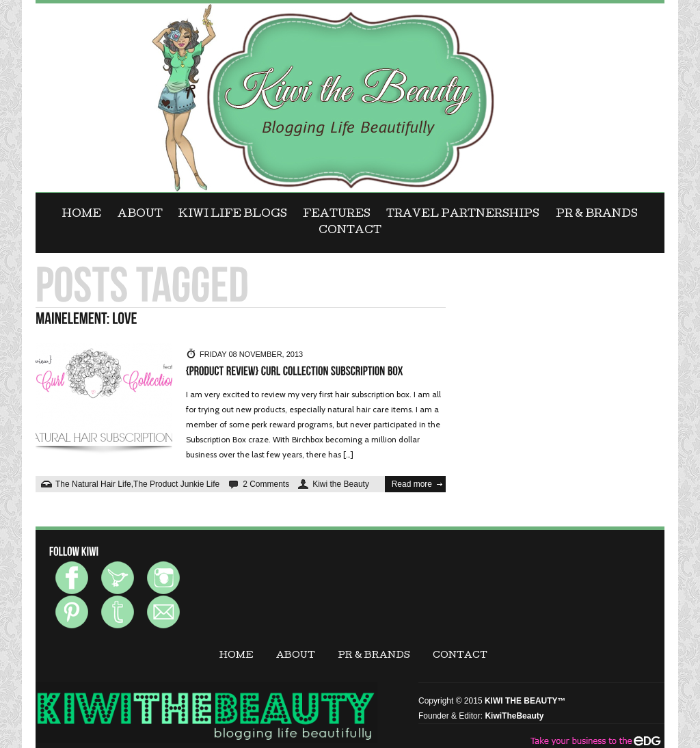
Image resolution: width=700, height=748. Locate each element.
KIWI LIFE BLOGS (233, 215)
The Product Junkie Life (176, 484)
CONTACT (350, 231)
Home (82, 215)
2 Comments (266, 484)
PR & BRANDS (597, 215)
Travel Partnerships (463, 215)
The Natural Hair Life (93, 484)
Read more (412, 484)
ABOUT (140, 215)
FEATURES (337, 215)
